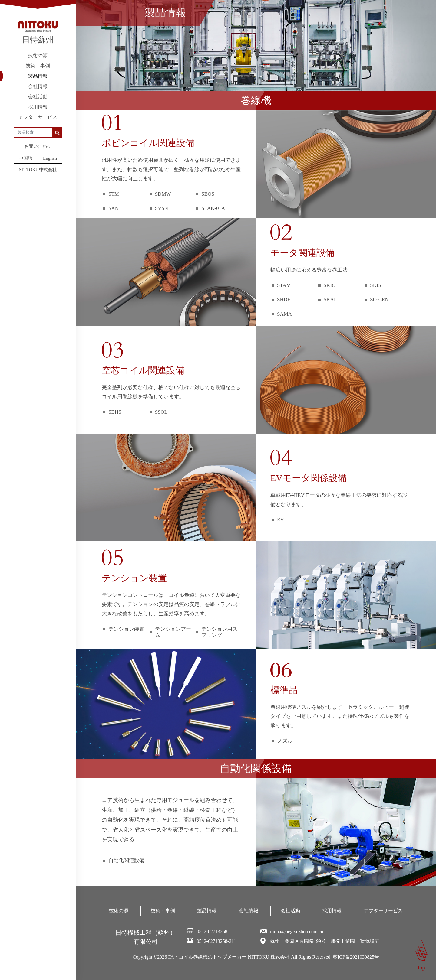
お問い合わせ (38, 146)
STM (114, 194)
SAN (114, 208)
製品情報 (38, 76)
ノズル (285, 741)
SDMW (163, 194)
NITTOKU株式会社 (38, 170)
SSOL (161, 412)
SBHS (115, 412)
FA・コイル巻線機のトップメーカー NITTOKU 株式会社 (229, 957)
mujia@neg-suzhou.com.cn (297, 931)
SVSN (162, 208)
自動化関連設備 (126, 860)
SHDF (284, 300)
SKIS (376, 285)
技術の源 (38, 55)
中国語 (26, 158)
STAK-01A (213, 208)
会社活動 (38, 97)
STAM (284, 285)
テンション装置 (126, 629)
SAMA (284, 314)
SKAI (330, 300)
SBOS (208, 194)
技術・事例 (38, 66)
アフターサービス (38, 117)
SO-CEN (379, 300)
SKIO (330, 285)
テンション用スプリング (219, 632)
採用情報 (38, 107)
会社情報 (38, 86)
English (50, 158)
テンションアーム (173, 632)
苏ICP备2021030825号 (356, 957)
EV (281, 520)
